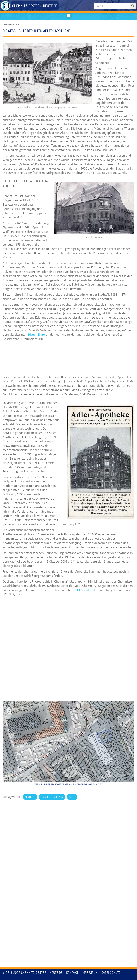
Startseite (8, 24)
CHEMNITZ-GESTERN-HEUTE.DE (35, 6)
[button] (69, 16)
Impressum (90, 972)
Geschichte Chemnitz (52, 669)
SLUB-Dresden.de (85, 562)
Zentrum (19, 24)
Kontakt (72, 972)
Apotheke (30, 669)
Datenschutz (111, 972)
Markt (72, 669)
